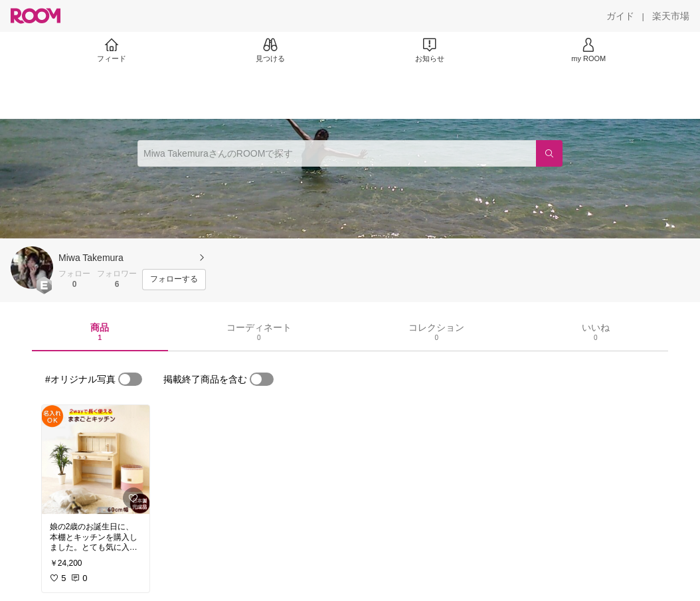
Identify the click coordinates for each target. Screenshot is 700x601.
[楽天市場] (671, 16)
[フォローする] (174, 280)
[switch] (130, 379)
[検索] (549, 153)
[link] (96, 460)
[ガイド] (620, 16)
